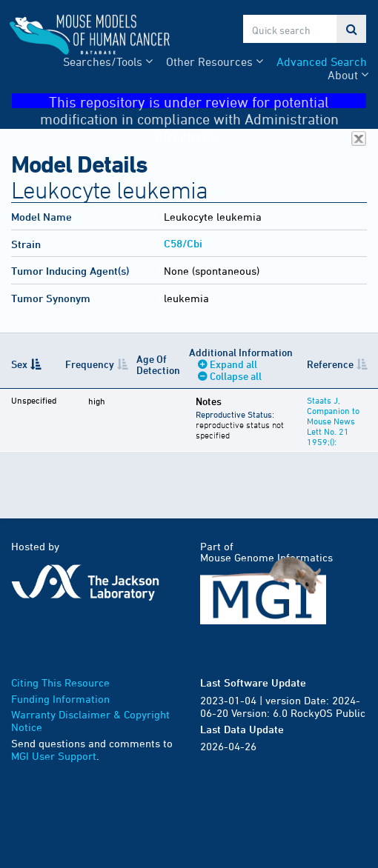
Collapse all (236, 376)
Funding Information (60, 699)
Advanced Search (322, 61)
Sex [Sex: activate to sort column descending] (19, 364)
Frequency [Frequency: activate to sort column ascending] (90, 364)
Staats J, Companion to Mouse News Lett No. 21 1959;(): (333, 421)
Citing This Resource (60, 682)
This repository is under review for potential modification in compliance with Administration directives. (203, 101)
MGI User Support (54, 756)
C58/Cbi (183, 243)
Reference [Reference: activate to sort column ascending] (330, 364)
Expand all (233, 364)
